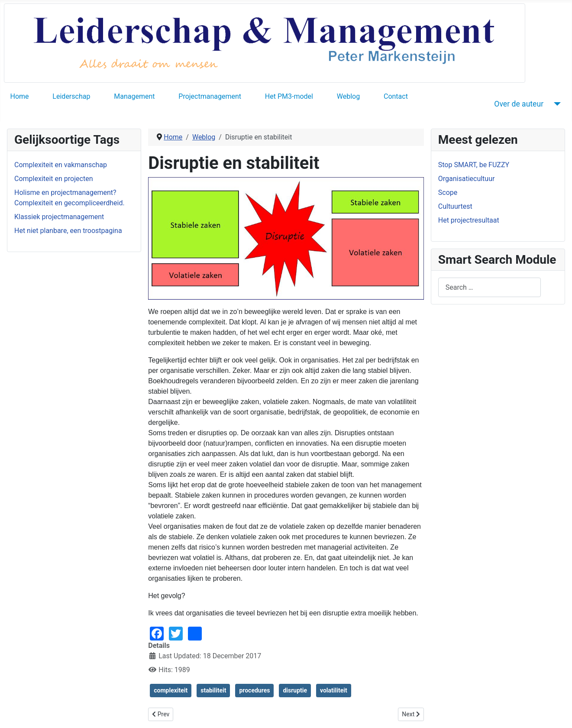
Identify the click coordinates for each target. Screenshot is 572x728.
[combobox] (490, 287)
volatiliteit (334, 690)
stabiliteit (213, 690)
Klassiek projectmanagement (59, 217)
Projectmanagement (210, 96)
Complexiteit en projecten (53, 179)
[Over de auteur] (555, 104)
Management (134, 96)
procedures (254, 690)
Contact (396, 96)
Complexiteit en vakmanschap (61, 165)
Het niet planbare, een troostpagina (68, 231)
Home (20, 96)
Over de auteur (519, 104)
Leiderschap (71, 96)
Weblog (348, 96)
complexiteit (171, 690)
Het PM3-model (289, 96)
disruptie (295, 690)
